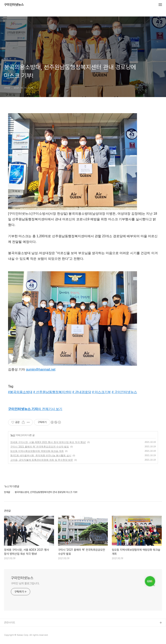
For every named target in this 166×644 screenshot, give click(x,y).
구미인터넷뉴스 (14, 5)
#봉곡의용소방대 (20, 392)
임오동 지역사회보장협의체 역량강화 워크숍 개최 (37, 451)
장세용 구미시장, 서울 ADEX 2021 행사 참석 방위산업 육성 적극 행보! (48, 442)
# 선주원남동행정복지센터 (52, 392)
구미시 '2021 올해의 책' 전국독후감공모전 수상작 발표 (40, 447)
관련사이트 (10, 623)
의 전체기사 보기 (35, 409)
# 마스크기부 (101, 392)
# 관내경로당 (82, 392)
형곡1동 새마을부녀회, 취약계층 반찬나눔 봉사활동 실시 (41, 456)
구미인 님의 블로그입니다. (25, 583)
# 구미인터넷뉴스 (124, 392)
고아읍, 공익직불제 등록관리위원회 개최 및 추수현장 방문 (42, 460)
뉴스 (13, 435)
